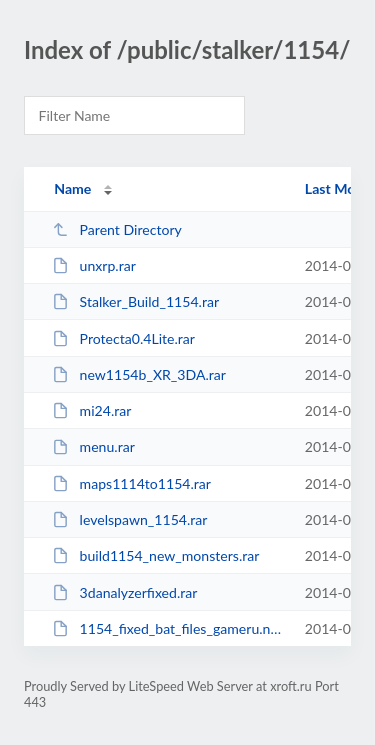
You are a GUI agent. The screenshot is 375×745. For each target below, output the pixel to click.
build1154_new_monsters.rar (155, 555)
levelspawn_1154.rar (129, 519)
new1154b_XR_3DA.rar (139, 374)
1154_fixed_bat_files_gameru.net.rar (169, 628)
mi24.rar (91, 410)
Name (72, 188)
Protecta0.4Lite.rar (123, 338)
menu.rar (93, 446)
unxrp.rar (94, 265)
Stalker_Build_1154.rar (135, 301)
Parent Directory (117, 229)
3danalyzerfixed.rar (124, 592)
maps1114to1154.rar (131, 483)
